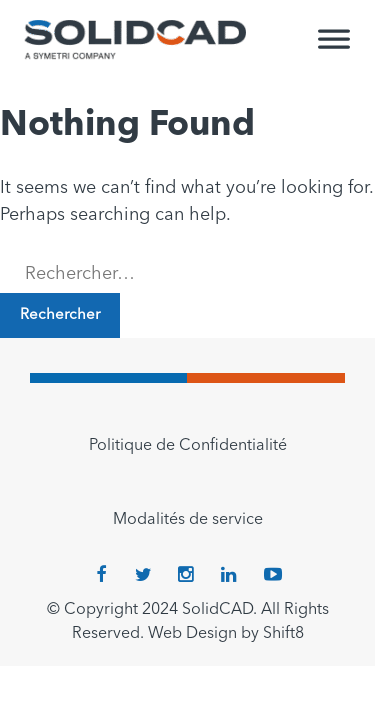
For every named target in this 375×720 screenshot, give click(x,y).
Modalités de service (188, 520)
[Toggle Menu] (334, 48)
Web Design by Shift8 (226, 634)
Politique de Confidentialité (188, 446)
